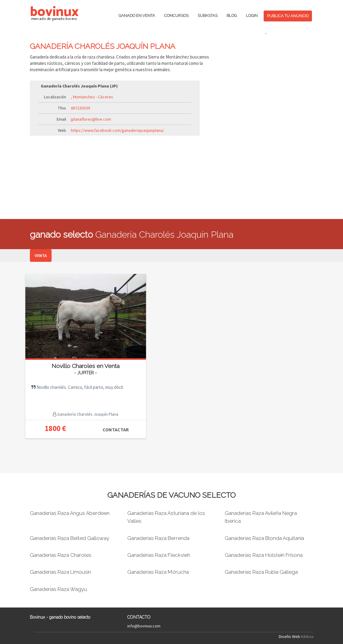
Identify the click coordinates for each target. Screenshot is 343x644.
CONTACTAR (116, 430)
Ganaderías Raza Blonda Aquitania (264, 538)
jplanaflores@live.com (91, 119)
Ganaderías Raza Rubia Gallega (261, 572)
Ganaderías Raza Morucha (158, 572)
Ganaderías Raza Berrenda (158, 538)
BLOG (232, 16)
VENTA (41, 255)
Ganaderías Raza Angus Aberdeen (70, 513)
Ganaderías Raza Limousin (60, 572)
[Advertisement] (266, 127)
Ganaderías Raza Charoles (61, 555)
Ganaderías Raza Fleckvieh (159, 555)
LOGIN (252, 16)
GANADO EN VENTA (137, 16)
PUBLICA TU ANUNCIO (288, 16)
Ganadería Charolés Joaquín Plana (87, 414)
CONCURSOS (176, 16)
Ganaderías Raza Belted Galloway (70, 538)
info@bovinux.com (144, 626)
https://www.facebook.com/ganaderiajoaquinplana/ (118, 130)
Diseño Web (289, 636)
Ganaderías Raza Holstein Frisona (264, 555)
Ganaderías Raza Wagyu (58, 589)
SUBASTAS (208, 16)
